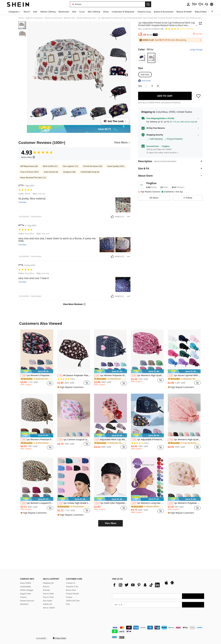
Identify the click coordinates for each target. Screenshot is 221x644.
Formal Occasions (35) (93, 166)
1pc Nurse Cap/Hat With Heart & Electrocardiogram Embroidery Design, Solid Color (184, 376)
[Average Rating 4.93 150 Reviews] (179, 29)
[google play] (123, 601)
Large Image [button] (196, 50)
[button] (206, 4)
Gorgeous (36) (69, 172)
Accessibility (41, 638)
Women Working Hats (86, 18)
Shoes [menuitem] (106, 12)
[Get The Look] (115, 121)
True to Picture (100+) (29, 172)
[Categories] (15, 12)
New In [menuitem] (27, 12)
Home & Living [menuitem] (144, 12)
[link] (194, 4)
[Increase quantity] (158, 86)
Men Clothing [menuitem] (94, 12)
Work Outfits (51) (50, 166)
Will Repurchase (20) (29, 166)
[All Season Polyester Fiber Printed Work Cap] (74, 351)
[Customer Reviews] (74, 143)
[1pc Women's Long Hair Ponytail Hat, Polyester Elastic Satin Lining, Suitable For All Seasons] (147, 479)
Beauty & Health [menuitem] (184, 12)
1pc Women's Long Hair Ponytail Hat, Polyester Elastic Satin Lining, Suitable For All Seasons (147, 503)
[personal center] (188, 4)
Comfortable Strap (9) (90, 172)
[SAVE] (198, 96)
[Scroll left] (208, 12)
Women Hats (69, 18)
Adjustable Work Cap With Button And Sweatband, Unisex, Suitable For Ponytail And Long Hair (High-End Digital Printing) (110, 440)
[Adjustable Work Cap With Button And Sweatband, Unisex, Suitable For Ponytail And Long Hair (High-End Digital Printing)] (110, 416)
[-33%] (97, 376)
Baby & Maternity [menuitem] (203, 12)
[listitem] (37, 359)
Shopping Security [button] (155, 135)
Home (21, 18)
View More (110, 523)
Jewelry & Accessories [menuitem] (164, 12)
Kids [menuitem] (74, 12)
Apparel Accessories (34, 18)
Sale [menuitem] (35, 12)
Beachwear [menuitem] (64, 12)
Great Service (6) (51, 172)
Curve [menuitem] (82, 12)
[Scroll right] (212, 12)
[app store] (117, 601)
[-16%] (60, 376)
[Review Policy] (28, 157)
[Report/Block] (129, 217)
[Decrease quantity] (146, 86)
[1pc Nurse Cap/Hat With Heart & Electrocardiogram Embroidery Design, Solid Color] (184, 351)
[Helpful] (112, 217)
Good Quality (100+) (116, 166)
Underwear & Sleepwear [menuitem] (123, 12)
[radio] (142, 58)
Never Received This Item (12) (33, 178)
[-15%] (23, 376)
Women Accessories (53, 18)
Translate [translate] (22, 202)
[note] (37, 371)
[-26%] (134, 503)
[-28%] (23, 440)
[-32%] (134, 376)
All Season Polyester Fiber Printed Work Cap (74, 376)
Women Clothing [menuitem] (48, 12)
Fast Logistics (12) (70, 166)
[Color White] (146, 49)
